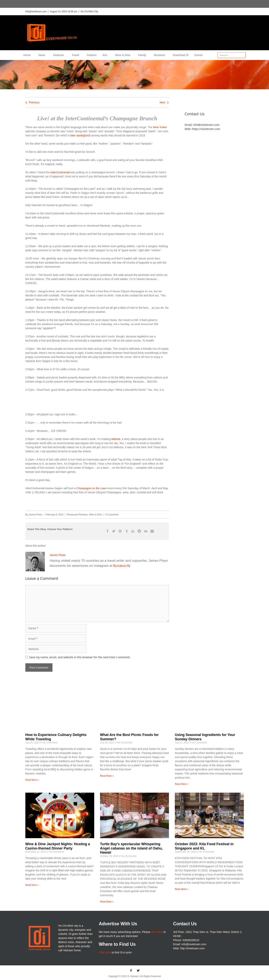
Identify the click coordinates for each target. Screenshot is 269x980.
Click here (105, 952)
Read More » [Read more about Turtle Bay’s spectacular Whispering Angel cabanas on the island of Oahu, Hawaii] (107, 902)
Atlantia (116, 439)
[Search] (242, 55)
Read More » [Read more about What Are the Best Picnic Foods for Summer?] (107, 776)
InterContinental (61, 172)
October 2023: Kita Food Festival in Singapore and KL (204, 846)
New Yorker (160, 127)
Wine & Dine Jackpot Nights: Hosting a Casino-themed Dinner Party (58, 846)
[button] (107, 531)
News (43, 55)
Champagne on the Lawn (91, 488)
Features (59, 55)
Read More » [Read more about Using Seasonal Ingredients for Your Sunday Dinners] (182, 784)
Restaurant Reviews (77, 515)
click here (157, 932)
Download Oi (181, 55)
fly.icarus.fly (122, 566)
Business (160, 55)
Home (28, 55)
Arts (106, 55)
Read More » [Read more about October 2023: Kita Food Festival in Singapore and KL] (182, 889)
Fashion (92, 55)
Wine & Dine (124, 55)
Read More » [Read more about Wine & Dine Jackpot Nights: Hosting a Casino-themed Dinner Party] (32, 885)
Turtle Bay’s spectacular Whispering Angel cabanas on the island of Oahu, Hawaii (131, 848)
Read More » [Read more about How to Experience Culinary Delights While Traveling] (32, 780)
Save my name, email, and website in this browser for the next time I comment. (80, 657)
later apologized (80, 135)
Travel (76, 55)
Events (198, 55)
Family (143, 55)
